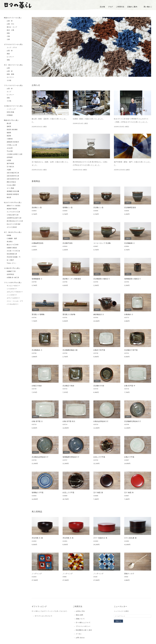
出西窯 (8, 160)
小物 (7, 36)
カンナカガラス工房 (12, 212)
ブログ (110, 7)
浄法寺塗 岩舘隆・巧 (12, 257)
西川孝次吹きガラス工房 (13, 221)
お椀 (7, 68)
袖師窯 (8, 133)
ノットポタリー (10, 295)
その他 (8, 80)
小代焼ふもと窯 (10, 145)
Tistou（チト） (10, 263)
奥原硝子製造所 (10, 209)
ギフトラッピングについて (43, 616)
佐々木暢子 (9, 260)
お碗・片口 (9, 24)
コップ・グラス (10, 48)
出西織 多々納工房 (11, 278)
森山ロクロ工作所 (11, 245)
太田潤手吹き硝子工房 (13, 218)
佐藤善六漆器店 (10, 248)
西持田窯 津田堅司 (11, 194)
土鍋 (7, 39)
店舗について (80, 619)
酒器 (7, 54)
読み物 (102, 7)
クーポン (79, 634)
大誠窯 (8, 170)
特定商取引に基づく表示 (84, 630)
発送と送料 (79, 615)
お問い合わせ (80, 638)
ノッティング (10, 109)
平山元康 (8, 151)
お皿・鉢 (8, 21)
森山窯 (8, 123)
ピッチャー (9, 57)
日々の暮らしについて (83, 622)
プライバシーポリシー (83, 626)
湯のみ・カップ (10, 27)
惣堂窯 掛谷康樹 (11, 130)
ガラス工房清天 (10, 227)
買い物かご (146, 7)
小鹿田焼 (8, 139)
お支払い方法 (80, 611)
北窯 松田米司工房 (11, 179)
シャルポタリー (10, 289)
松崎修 (8, 235)
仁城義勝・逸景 (10, 239)
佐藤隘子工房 (10, 271)
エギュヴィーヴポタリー (13, 292)
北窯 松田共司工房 (11, 176)
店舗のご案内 (132, 7)
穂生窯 (8, 198)
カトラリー (9, 77)
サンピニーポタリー (12, 286)
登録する (118, 621)
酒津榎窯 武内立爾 (11, 191)
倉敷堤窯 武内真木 (11, 142)
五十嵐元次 (9, 167)
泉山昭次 (8, 242)
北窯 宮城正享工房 (11, 173)
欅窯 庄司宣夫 (10, 182)
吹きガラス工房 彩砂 (12, 224)
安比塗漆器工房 (10, 254)
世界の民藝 (9, 112)
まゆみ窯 (8, 148)
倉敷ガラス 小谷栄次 (12, 206)
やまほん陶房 (10, 185)
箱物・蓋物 (9, 74)
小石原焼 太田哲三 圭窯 (13, 154)
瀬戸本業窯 (9, 164)
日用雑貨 (8, 115)
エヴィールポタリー (12, 298)
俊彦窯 (8, 136)
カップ (8, 92)
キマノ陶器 (9, 188)
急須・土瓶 (9, 30)
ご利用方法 (120, 7)
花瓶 (7, 33)
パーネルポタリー (11, 304)
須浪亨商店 (9, 274)
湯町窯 (8, 127)
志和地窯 (8, 157)
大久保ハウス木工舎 (12, 251)
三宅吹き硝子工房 (11, 215)
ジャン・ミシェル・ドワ (13, 301)
